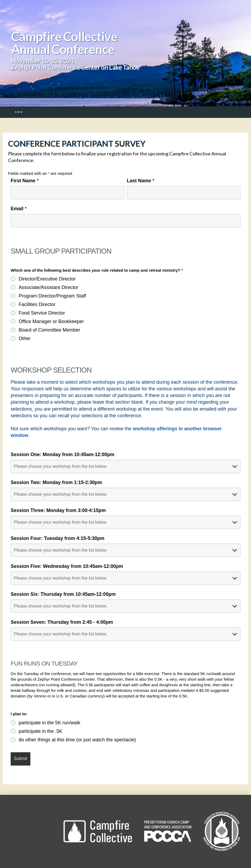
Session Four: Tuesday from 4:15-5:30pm (58, 538)
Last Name (141, 181)
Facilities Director (37, 304)
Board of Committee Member (49, 330)
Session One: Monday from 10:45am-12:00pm (62, 454)
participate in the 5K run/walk (49, 723)
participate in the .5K (41, 731)
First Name (25, 181)
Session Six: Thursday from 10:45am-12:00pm (63, 594)
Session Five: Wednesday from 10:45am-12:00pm (67, 566)
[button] (19, 112)
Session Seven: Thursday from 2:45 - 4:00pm (62, 622)
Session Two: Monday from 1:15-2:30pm (56, 482)
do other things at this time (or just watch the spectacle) (77, 740)
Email (19, 209)
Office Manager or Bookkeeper (51, 321)
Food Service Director (42, 313)
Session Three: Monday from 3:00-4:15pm (58, 510)
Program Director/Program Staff (52, 296)
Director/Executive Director (47, 279)
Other (25, 338)
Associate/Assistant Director (48, 287)
